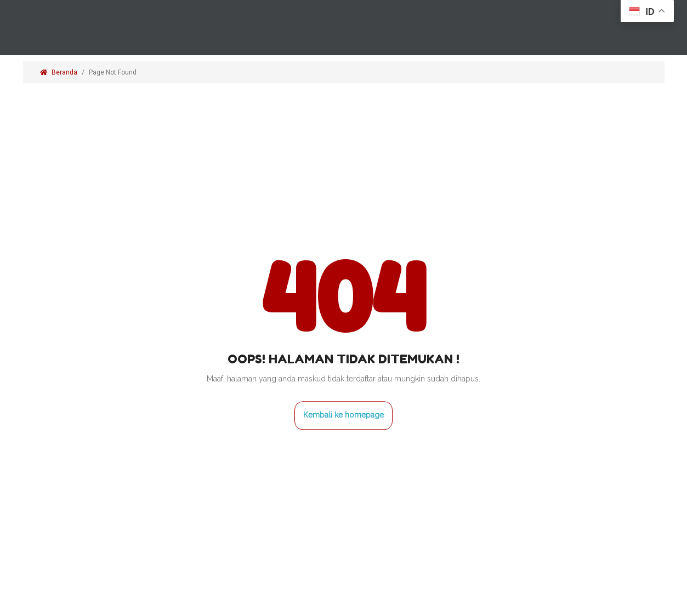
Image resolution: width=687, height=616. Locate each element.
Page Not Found (113, 72)
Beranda (59, 72)
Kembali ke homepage (343, 415)
